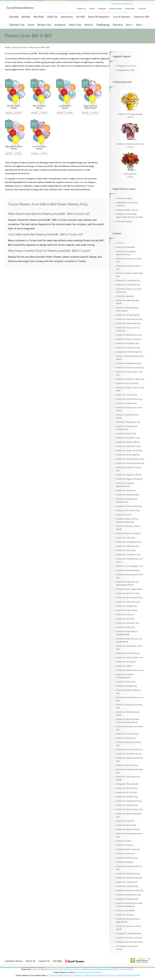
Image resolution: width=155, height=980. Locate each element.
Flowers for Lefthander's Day (128, 446)
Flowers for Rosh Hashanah (128, 570)
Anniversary (67, 17)
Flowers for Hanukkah (125, 911)
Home (7, 47)
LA (116, 975)
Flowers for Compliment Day (128, 281)
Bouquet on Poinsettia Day (127, 899)
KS (108, 975)
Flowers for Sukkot (124, 666)
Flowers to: (81, 9)
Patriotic (89, 25)
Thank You (52, 17)
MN (138, 975)
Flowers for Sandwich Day (127, 797)
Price (129, 25)
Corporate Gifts (142, 17)
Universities (130, 9)
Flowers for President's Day (128, 343)
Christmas (118, 25)
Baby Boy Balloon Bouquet (14, 107)
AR (60, 975)
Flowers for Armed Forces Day (129, 754)
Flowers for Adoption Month (128, 829)
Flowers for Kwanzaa (125, 915)
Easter (31, 25)
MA (129, 975)
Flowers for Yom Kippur (126, 662)
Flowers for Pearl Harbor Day (128, 895)
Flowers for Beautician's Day (128, 874)
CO (68, 975)
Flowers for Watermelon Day (128, 422)
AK (52, 975)
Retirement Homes (52, 969)
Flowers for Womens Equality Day (130, 463)
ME (120, 975)
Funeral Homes (115, 9)
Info (19, 113)
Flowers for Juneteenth (126, 247)
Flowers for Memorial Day (127, 765)
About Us (31, 961)
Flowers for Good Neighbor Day (130, 566)
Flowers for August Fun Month (129, 475)
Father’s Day (75, 25)
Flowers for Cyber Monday (127, 886)
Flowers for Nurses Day (126, 738)
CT (73, 975)
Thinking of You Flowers (126, 66)
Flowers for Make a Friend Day (129, 339)
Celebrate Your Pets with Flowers (130, 942)
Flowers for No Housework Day (129, 598)
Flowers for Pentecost (125, 854)
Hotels (92, 9)
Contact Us (44, 961)
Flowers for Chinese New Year (129, 323)
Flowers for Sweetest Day (127, 686)
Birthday (26, 17)
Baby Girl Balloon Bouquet (39, 107)
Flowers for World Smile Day (128, 653)
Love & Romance (122, 17)
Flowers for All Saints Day (127, 788)
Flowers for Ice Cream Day (127, 383)
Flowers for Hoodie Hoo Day (128, 348)
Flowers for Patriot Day (126, 550)
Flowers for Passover (125, 615)
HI (89, 975)
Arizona (79, 972)
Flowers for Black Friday (126, 825)
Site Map (57, 961)
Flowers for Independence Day (129, 363)
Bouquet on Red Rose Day (127, 858)
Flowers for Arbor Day (125, 627)
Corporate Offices (126, 969)
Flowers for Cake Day (125, 821)
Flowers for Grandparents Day (129, 542)
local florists (36, 969)
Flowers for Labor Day (126, 538)
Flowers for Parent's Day (126, 403)
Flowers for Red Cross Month (128, 534)
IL (97, 975)
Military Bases (89, 969)
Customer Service (14, 961)
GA (85, 975)
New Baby (39, 17)
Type (139, 25)
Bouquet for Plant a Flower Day (129, 506)
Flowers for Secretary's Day (128, 623)
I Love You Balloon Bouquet (39, 148)
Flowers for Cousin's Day (127, 395)
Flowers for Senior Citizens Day (129, 451)
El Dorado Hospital (124, 199)
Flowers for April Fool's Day (128, 593)
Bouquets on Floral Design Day (129, 352)
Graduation (60, 25)
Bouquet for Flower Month (127, 784)
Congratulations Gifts (125, 70)
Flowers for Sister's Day (126, 434)
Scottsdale (96, 972)
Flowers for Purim (124, 515)
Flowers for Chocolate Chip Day (129, 750)
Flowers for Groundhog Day (128, 315)
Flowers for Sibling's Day (127, 606)
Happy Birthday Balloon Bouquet (14, 148)
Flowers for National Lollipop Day (130, 379)
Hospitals (102, 9)
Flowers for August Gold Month (129, 479)
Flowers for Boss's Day (126, 682)
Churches (142, 9)
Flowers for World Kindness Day (130, 809)
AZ (56, 975)
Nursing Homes (67, 969)
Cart (10, 113)
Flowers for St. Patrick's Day (128, 511)
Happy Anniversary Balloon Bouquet (90, 107)
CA (64, 975)
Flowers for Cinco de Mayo (127, 734)
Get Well (80, 17)
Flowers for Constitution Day (128, 555)
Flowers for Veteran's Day (127, 805)
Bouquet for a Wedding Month (129, 934)
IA (104, 975)
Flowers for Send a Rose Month (129, 878)
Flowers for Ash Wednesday (128, 495)
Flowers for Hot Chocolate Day (129, 938)
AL (48, 975)
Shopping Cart (126, 4)
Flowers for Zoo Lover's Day (128, 602)
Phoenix (86, 972)
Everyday (14, 17)
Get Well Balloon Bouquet (65, 107)
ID (93, 975)
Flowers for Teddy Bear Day (128, 546)
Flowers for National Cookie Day (130, 891)
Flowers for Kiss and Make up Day (130, 459)
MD (125, 975)
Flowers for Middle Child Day (128, 442)
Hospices (78, 969)
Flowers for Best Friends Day (128, 849)
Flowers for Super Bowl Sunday (129, 319)
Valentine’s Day (17, 25)
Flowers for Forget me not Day (129, 801)
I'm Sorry (120, 243)
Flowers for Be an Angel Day (128, 455)
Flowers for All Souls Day (127, 793)
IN (100, 975)
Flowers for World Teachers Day (130, 658)
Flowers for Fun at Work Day (128, 285)
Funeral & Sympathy (99, 17)
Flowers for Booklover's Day (128, 438)
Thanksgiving (103, 25)
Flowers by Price (19, 47)
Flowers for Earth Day (125, 619)
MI (134, 975)
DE (77, 975)
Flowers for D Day (124, 841)
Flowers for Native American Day (130, 670)
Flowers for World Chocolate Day (130, 368)
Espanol (115, 4)
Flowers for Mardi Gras (126, 491)
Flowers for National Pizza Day (129, 335)
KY (112, 975)
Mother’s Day (44, 25)
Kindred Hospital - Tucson (127, 210)
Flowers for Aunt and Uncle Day (129, 399)
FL (81, 975)
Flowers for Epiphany (125, 296)
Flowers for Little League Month (129, 589)
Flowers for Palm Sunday (127, 610)
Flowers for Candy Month (127, 882)
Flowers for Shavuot (125, 845)
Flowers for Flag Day (125, 862)
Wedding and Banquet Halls (107, 969)
